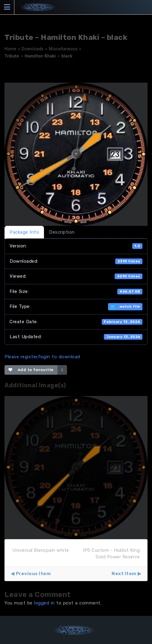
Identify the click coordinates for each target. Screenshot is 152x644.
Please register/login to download (42, 357)
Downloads (33, 49)
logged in (44, 603)
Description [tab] (62, 232)
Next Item (124, 574)
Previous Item (33, 574)
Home (10, 49)
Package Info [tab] (24, 232)
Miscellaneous (63, 49)
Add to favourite (31, 370)
